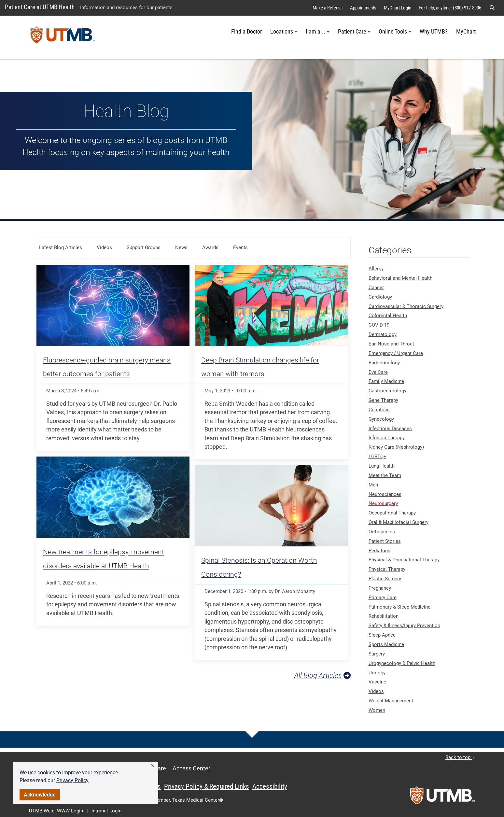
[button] (153, 766)
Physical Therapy (387, 569)
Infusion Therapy (387, 438)
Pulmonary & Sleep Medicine (399, 607)
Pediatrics (379, 551)
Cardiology (380, 297)
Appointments (363, 8)
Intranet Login (106, 811)
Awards (210, 247)
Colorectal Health (388, 316)
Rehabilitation (384, 616)
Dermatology (383, 334)
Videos (104, 247)
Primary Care (383, 598)
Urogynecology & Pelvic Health (402, 663)
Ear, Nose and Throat (391, 344)
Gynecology (381, 419)
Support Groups (144, 247)
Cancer (376, 288)
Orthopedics (382, 532)
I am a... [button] (318, 32)
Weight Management (391, 701)
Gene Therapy (383, 400)
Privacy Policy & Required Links (207, 786)
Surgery (377, 654)
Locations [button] (284, 32)
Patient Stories (385, 541)
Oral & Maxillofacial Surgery (399, 522)
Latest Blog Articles (61, 247)
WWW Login (70, 811)
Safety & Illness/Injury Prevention (404, 626)
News (181, 247)
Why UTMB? (434, 32)
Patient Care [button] (354, 32)
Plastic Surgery (385, 579)
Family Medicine (386, 381)
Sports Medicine (386, 644)
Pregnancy (380, 588)
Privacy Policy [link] (72, 780)
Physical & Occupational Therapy (404, 560)
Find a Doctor (246, 32)
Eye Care (378, 372)
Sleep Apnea (382, 635)
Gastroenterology (387, 391)
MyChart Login (398, 8)
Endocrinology (384, 363)
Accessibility (270, 786)
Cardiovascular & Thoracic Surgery (406, 306)
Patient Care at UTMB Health (40, 7)
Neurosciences (385, 494)
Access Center (191, 768)
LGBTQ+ (378, 457)
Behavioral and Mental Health (400, 278)
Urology (377, 673)
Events (240, 247)
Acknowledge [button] (40, 795)
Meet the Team (385, 475)
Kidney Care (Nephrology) (396, 447)
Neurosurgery (383, 503)
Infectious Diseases (390, 429)
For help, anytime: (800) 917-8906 (450, 8)
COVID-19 (379, 325)
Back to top (460, 757)
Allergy (376, 269)
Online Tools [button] (395, 32)
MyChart (466, 32)
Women (377, 710)
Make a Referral (328, 8)
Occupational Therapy (392, 513)
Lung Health (382, 466)
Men (373, 485)
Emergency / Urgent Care (396, 353)
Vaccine (377, 682)
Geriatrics (379, 410)
